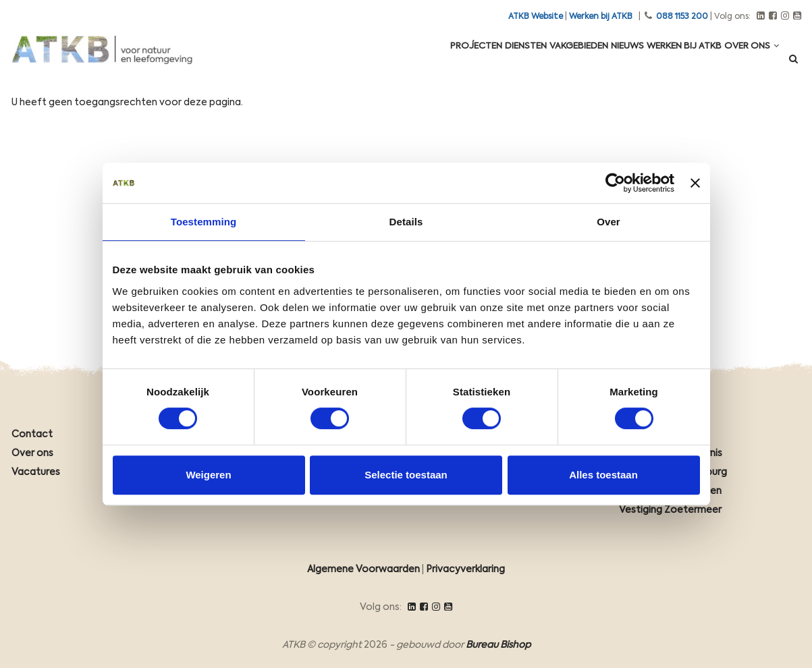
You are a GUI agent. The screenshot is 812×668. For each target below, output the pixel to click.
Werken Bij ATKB (669, 62)
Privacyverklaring (465, 569)
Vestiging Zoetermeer (670, 510)
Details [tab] (406, 222)
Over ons (747, 62)
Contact (32, 435)
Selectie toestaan (406, 475)
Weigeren (208, 475)
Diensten (478, 62)
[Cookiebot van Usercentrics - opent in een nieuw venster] (615, 183)
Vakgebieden (542, 62)
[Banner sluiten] (695, 183)
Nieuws (602, 62)
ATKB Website (536, 17)
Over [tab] (608, 222)
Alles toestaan (603, 475)
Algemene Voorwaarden (363, 569)
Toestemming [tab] (204, 222)
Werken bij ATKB (601, 17)
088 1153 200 (682, 17)
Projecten (417, 62)
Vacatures (36, 472)
